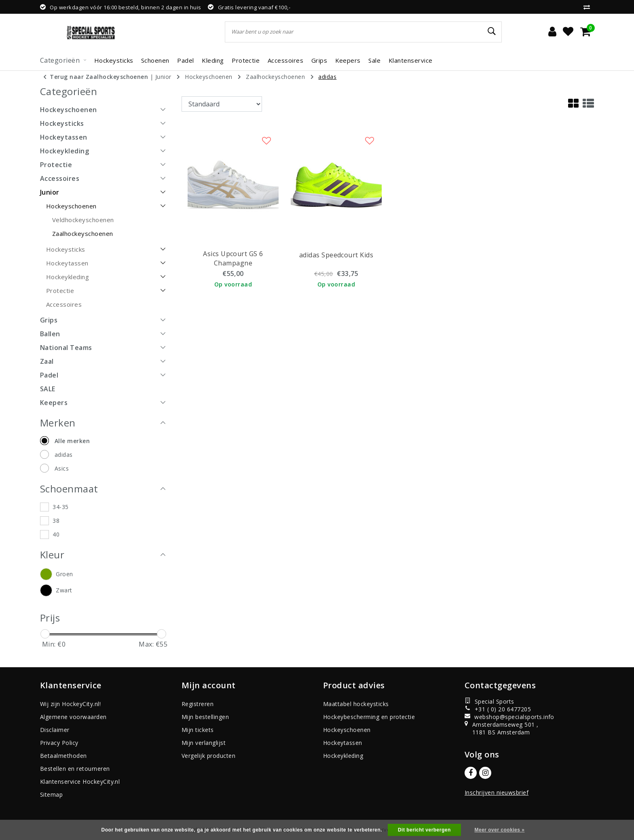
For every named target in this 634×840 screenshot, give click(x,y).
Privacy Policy (59, 743)
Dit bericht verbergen (424, 830)
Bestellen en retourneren (75, 769)
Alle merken (72, 441)
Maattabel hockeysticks (356, 704)
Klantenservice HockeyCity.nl (80, 782)
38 (56, 521)
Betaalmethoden (63, 756)
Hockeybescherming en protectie (369, 717)
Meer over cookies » (500, 830)
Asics (62, 468)
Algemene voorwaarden (73, 717)
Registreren (198, 704)
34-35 (60, 507)
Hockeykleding (343, 756)
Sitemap (51, 794)
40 (56, 534)
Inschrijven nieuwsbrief (497, 792)
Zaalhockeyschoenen (275, 77)
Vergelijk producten (208, 756)
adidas (327, 77)
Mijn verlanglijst (204, 743)
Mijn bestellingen (205, 717)
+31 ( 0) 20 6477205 (498, 709)
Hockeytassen (343, 743)
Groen (64, 574)
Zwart (64, 590)
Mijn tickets (198, 730)
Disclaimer (55, 730)
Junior (163, 77)
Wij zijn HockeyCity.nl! (70, 704)
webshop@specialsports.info (506, 717)
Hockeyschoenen (209, 77)
